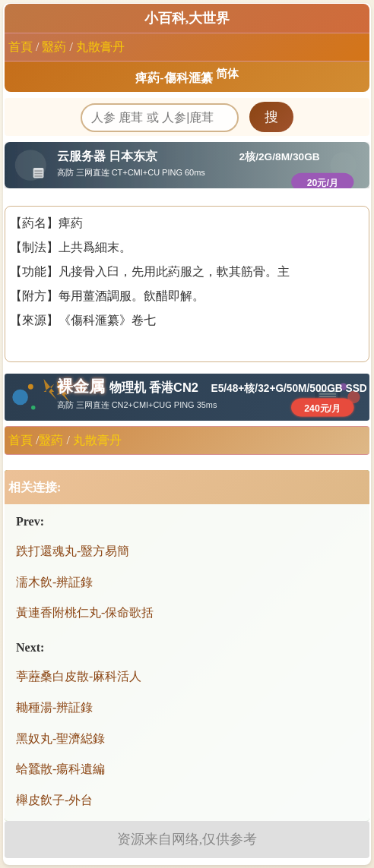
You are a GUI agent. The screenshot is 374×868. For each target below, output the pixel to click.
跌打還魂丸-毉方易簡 (73, 551)
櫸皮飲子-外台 (54, 800)
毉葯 (54, 47)
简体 (227, 74)
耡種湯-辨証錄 (54, 707)
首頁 (21, 47)
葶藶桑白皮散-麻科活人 (79, 676)
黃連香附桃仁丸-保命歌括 (85, 612)
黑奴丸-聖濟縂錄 (60, 739)
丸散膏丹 (100, 47)
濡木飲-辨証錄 (54, 582)
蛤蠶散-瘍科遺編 (60, 769)
